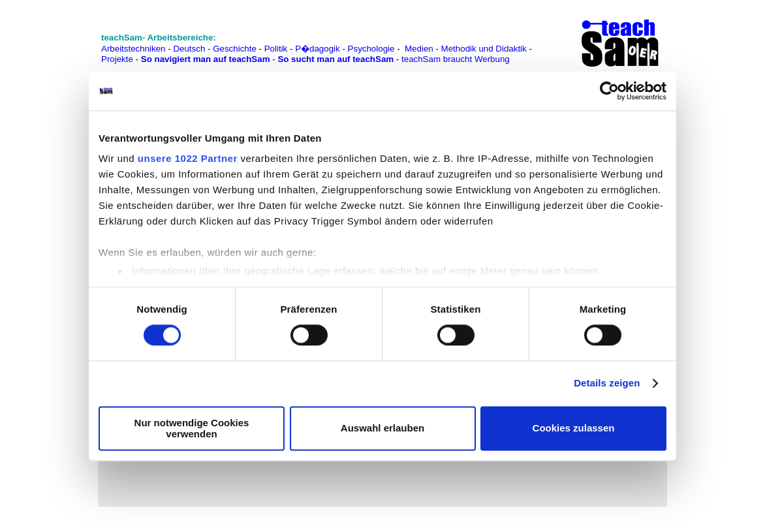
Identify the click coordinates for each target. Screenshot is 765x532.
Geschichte (235, 49)
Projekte (117, 59)
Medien (419, 49)
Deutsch (189, 49)
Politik (276, 49)
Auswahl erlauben (382, 429)
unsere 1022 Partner (188, 158)
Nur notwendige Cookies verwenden (192, 428)
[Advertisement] (53, 39)
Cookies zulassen (574, 429)
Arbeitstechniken (133, 49)
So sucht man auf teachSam (336, 59)
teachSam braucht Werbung (456, 59)
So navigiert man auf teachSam (206, 59)
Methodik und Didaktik (485, 49)
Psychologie (371, 49)
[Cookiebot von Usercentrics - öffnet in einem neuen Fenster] (609, 91)
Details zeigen (607, 383)
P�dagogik (318, 49)
